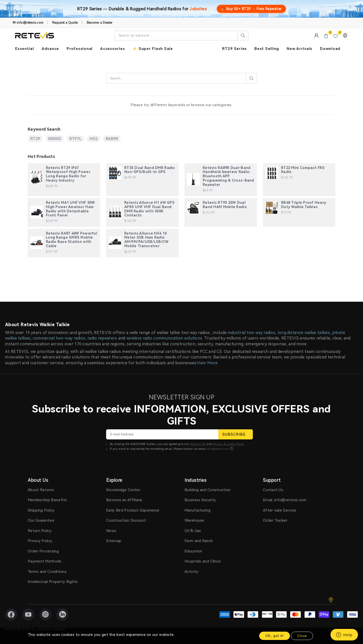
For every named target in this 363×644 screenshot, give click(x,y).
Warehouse (194, 520)
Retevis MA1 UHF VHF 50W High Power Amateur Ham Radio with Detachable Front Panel (70, 209)
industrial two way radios (252, 333)
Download (330, 49)
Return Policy (40, 531)
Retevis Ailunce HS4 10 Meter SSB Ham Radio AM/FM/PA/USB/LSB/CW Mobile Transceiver (146, 240)
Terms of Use (198, 444)
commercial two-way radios (59, 338)
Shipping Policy (41, 510)
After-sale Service (279, 510)
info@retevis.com (218, 449)
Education (193, 551)
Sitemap (114, 541)
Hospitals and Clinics (203, 561)
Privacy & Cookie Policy (229, 444)
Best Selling (267, 49)
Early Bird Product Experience (133, 510)
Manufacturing (198, 510)
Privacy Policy (40, 541)
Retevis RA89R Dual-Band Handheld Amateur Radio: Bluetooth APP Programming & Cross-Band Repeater (228, 176)
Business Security (200, 500)
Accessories (112, 49)
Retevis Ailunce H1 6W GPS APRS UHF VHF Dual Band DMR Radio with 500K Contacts (149, 209)
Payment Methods (45, 561)
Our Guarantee (41, 520)
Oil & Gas (193, 531)
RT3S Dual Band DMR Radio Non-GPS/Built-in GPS (150, 170)
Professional (80, 49)
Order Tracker (275, 520)
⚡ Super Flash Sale (153, 49)
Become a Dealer (100, 23)
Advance (50, 49)
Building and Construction (208, 490)
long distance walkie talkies (304, 333)
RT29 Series (234, 49)
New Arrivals (299, 49)
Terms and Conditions (47, 572)
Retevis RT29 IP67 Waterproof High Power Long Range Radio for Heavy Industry (68, 174)
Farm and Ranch (199, 541)
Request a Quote (65, 23)
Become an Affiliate (124, 500)
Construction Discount (126, 520)
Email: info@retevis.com (285, 500)
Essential (25, 49)
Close (302, 636)
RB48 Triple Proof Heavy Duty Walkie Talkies (304, 205)
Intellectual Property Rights (53, 582)
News (111, 531)
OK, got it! (275, 636)
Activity (191, 572)
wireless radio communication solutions (164, 338)
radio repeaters (102, 338)
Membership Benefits (47, 500)
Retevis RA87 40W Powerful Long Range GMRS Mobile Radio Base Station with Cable (71, 240)
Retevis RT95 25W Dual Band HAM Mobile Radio (225, 205)
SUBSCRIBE (236, 434)
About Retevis (41, 490)
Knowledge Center (123, 490)
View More (207, 363)
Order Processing (43, 551)
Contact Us (273, 490)
